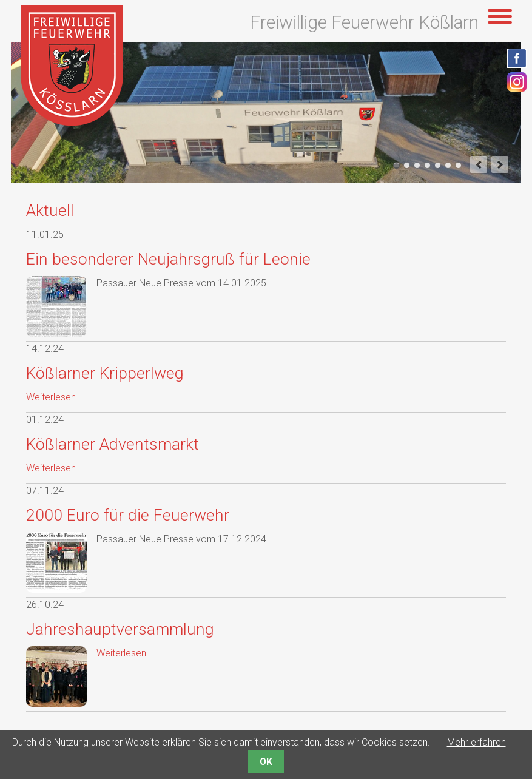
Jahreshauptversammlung (120, 629)
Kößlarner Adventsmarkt (113, 444)
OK (266, 762)
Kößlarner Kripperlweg (105, 373)
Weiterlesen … (55, 397)
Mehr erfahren (476, 742)
